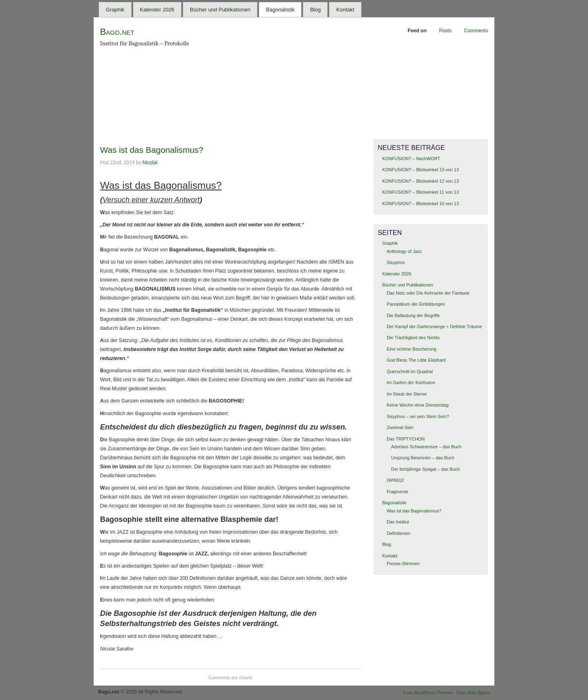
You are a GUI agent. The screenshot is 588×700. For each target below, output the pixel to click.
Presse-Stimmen (403, 564)
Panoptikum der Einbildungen (416, 304)
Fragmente (398, 492)
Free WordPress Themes (428, 693)
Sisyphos (396, 262)
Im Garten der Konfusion (411, 382)
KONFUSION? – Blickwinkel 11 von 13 (421, 192)
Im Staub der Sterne (407, 394)
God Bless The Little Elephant (416, 360)
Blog (315, 10)
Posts (445, 31)
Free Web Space (473, 693)
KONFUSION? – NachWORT (411, 159)
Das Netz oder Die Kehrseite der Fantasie (428, 293)
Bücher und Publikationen (220, 10)
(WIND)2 (395, 480)
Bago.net (117, 32)
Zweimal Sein (400, 427)
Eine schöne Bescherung (412, 349)
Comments (476, 31)
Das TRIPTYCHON (406, 439)
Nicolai (150, 162)
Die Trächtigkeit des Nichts (413, 338)
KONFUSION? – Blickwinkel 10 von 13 (421, 204)
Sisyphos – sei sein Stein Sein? (418, 416)
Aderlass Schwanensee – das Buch (426, 447)
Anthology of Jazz (404, 251)
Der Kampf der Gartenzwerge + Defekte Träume (434, 327)
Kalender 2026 (157, 10)
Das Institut (398, 522)
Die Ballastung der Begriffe (413, 315)
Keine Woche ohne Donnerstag (418, 405)
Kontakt (345, 10)
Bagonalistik (280, 10)
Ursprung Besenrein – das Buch (423, 458)
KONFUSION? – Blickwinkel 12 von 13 (421, 181)
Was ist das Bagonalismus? (152, 150)
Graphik (115, 10)
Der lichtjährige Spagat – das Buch (425, 469)
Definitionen (399, 533)
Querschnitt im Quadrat (410, 371)
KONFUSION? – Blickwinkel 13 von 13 (421, 170)
